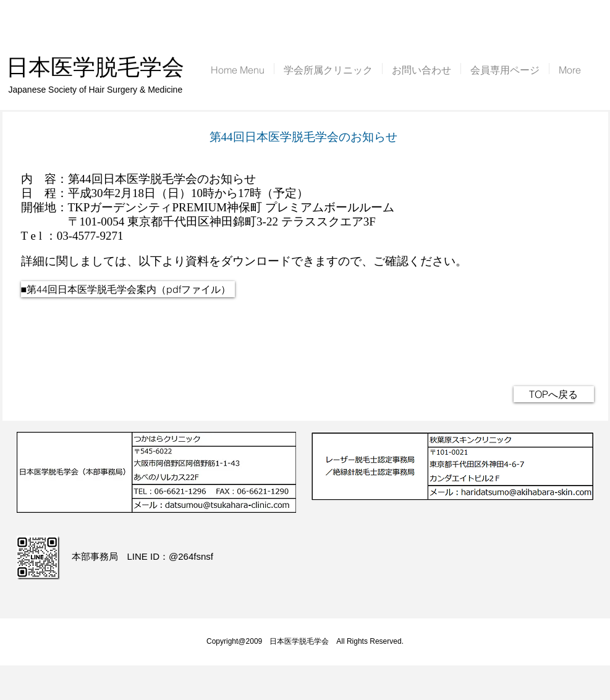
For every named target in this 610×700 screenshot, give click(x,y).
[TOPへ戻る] (554, 394)
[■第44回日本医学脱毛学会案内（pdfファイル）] (128, 289)
